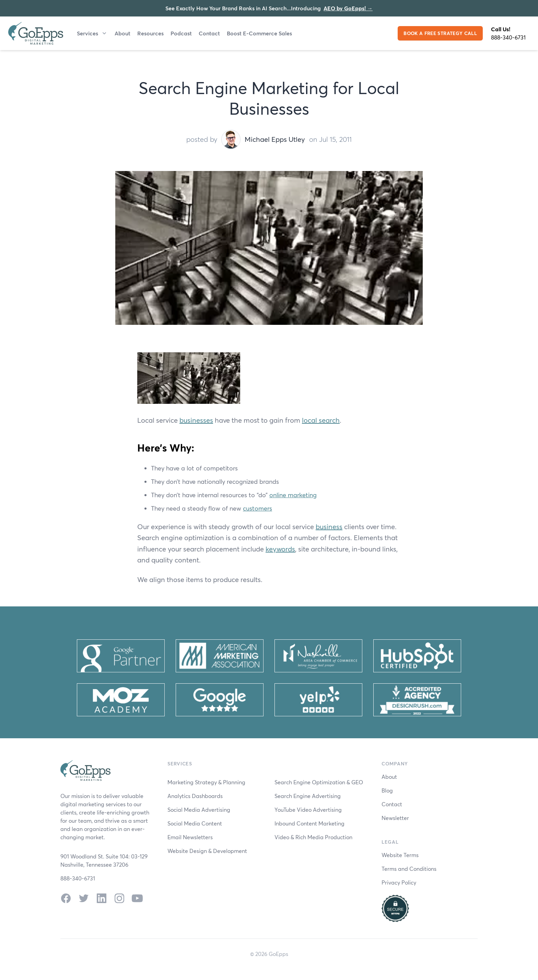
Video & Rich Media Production (313, 837)
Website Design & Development (207, 851)
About (122, 33)
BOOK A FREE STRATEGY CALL (440, 33)
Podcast (181, 33)
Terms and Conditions (409, 869)
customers (258, 508)
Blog (387, 790)
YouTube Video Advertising (308, 810)
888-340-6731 (508, 37)
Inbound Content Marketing (309, 823)
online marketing (293, 495)
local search (321, 420)
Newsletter (395, 818)
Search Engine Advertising (308, 796)
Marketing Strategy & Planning (206, 782)
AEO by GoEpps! (348, 8)
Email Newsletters (190, 837)
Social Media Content (195, 823)
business (329, 527)
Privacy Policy (399, 882)
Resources (150, 33)
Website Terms (400, 855)
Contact (209, 33)
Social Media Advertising (199, 810)
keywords (280, 549)
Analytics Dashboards (195, 796)
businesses (196, 420)
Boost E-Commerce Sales (259, 33)
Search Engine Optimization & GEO (319, 782)
